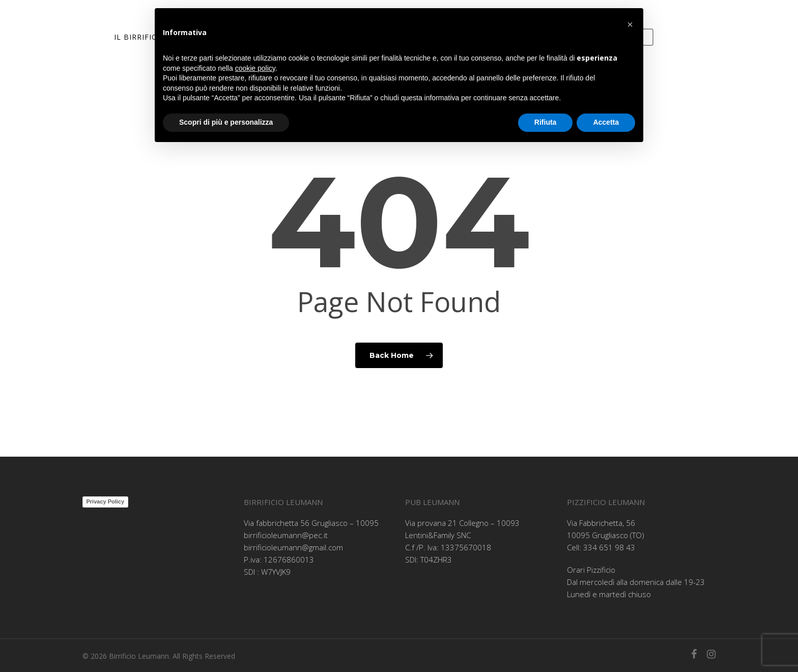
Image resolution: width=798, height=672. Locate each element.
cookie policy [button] (255, 68)
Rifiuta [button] (546, 122)
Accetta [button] (606, 122)
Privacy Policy (106, 501)
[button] (630, 24)
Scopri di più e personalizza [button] (226, 122)
